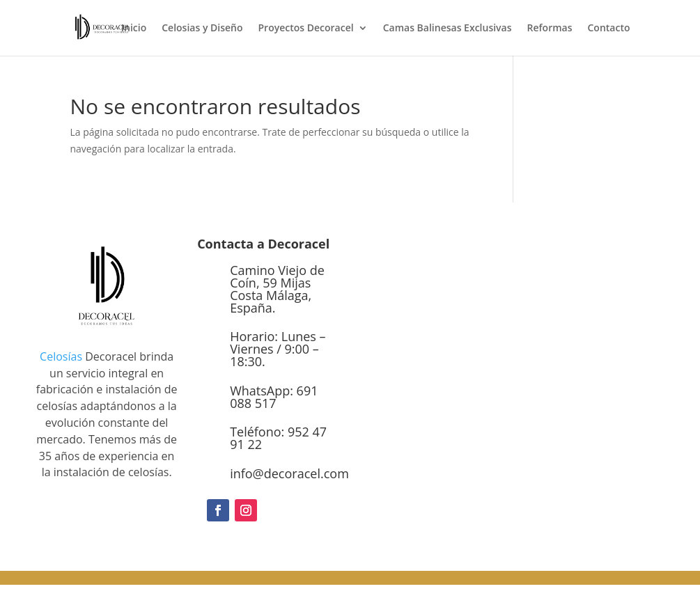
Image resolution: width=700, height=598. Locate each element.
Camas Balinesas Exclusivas (448, 29)
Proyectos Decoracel (306, 29)
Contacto (608, 29)
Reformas (550, 29)
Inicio (134, 29)
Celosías (61, 356)
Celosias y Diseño (202, 29)
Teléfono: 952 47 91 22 (278, 438)
